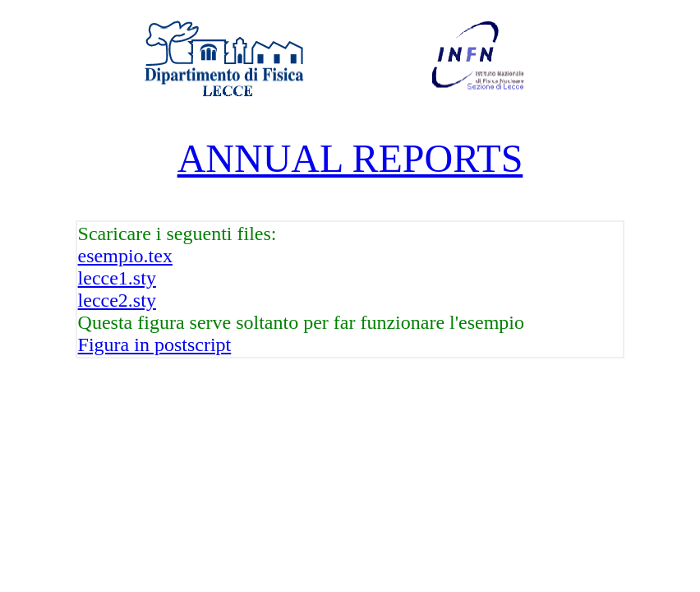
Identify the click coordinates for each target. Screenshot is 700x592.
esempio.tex (125, 256)
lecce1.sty (117, 278)
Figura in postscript (155, 345)
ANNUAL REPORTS (350, 158)
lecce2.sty (117, 300)
